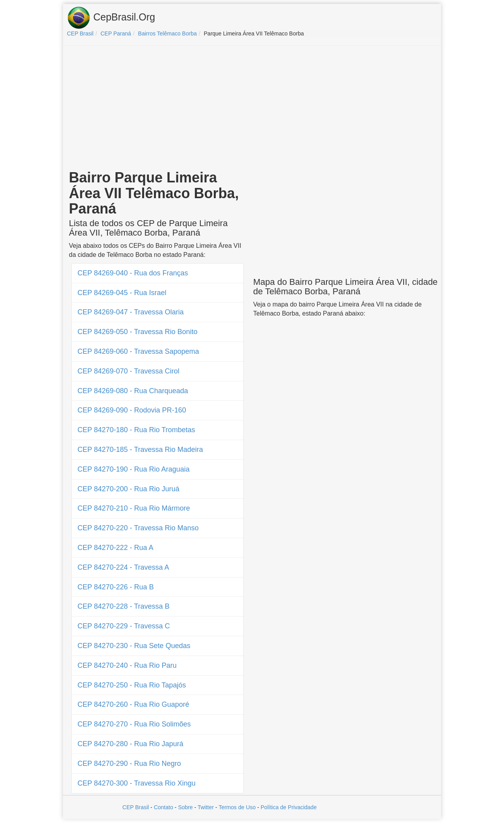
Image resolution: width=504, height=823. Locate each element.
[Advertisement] (252, 109)
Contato (164, 807)
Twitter (206, 807)
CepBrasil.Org (111, 18)
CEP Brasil (136, 807)
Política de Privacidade (289, 807)
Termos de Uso (237, 807)
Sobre (185, 807)
